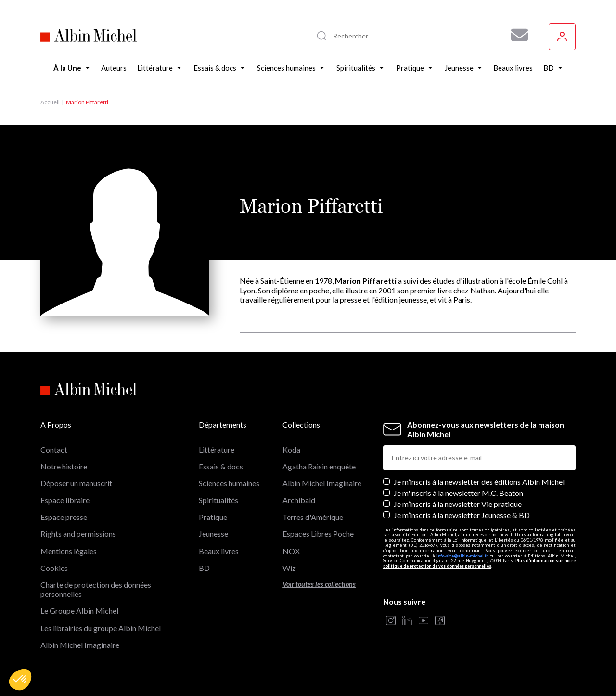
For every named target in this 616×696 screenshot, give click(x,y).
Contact (54, 449)
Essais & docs (221, 466)
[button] (20, 680)
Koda (291, 449)
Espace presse (64, 517)
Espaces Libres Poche (318, 534)
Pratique (213, 517)
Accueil (50, 102)
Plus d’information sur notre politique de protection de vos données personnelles (479, 563)
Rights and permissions (78, 534)
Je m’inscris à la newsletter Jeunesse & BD (462, 515)
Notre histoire (64, 466)
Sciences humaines (229, 483)
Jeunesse (213, 534)
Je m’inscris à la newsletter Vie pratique (458, 504)
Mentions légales (69, 551)
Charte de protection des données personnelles (96, 589)
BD (204, 568)
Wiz (289, 568)
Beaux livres (219, 551)
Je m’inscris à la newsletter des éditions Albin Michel (479, 482)
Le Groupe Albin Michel (79, 611)
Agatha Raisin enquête (319, 466)
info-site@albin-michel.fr (462, 556)
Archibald (299, 500)
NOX (291, 551)
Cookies (54, 568)
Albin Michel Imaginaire (80, 645)
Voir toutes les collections (319, 584)
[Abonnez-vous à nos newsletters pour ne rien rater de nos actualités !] (516, 35)
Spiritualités (218, 500)
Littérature (217, 449)
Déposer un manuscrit (76, 483)
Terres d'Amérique (313, 517)
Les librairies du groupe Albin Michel (101, 628)
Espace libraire (65, 500)
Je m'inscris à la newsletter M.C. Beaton (458, 493)
